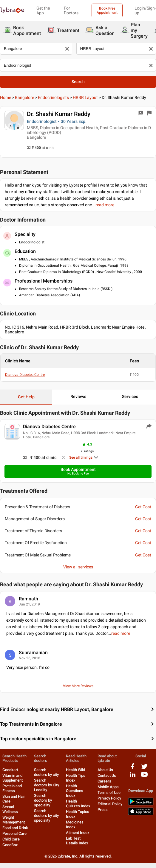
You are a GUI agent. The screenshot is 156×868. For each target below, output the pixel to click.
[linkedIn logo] (133, 777)
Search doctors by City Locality (47, 785)
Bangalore (24, 97)
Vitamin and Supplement (13, 778)
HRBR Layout (85, 97)
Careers (104, 781)
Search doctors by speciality (43, 800)
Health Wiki (75, 770)
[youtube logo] (144, 777)
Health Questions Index (75, 791)
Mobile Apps (108, 787)
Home (6, 97)
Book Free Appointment (107, 10)
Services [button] (130, 396)
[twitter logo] (144, 769)
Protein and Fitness (12, 788)
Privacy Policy (109, 798)
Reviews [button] (78, 396)
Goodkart (10, 770)
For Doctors (71, 10)
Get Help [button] (26, 397)
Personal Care (14, 833)
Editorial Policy (110, 804)
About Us (105, 770)
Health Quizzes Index (78, 804)
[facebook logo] (133, 769)
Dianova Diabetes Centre (25, 375)
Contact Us (107, 775)
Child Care (11, 839)
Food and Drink (15, 828)
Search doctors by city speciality (46, 816)
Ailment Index (78, 833)
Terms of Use (109, 793)
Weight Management (14, 820)
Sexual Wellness (10, 809)
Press (103, 810)
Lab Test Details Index (77, 841)
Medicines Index (75, 824)
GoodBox (10, 845)
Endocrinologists (53, 97)
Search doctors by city (46, 772)
